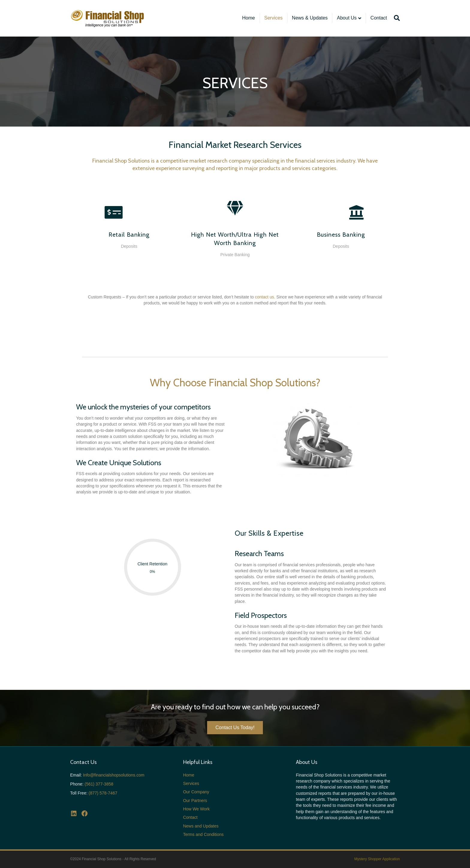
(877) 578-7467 (103, 793)
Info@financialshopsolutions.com (114, 775)
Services (274, 18)
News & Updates (310, 18)
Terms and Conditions (203, 834)
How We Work (196, 809)
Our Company (196, 792)
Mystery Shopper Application (377, 859)
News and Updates (201, 826)
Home (249, 18)
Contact (379, 18)
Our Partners (195, 801)
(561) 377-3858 (99, 784)
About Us (347, 18)
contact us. (265, 297)
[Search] (396, 18)
